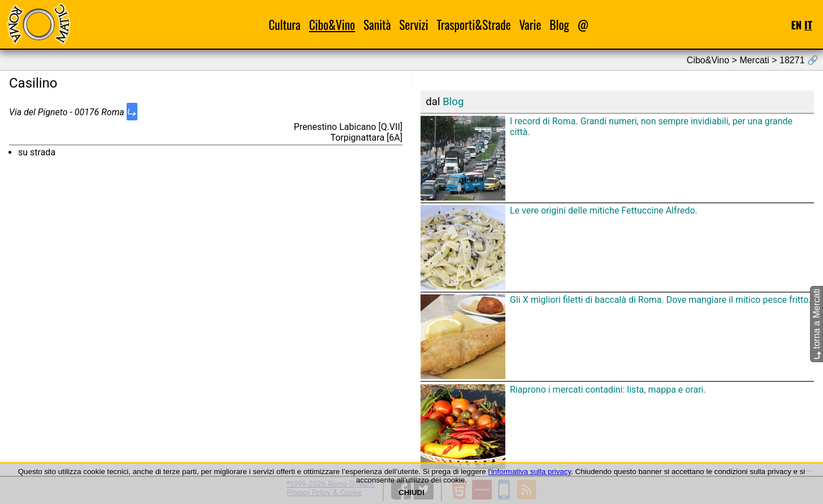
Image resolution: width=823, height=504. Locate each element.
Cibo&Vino (332, 25)
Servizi (413, 25)
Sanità (377, 25)
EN (796, 25)
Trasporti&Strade (473, 25)
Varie (530, 25)
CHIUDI (411, 492)
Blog (559, 25)
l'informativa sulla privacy (529, 472)
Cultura (285, 25)
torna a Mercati (816, 324)
